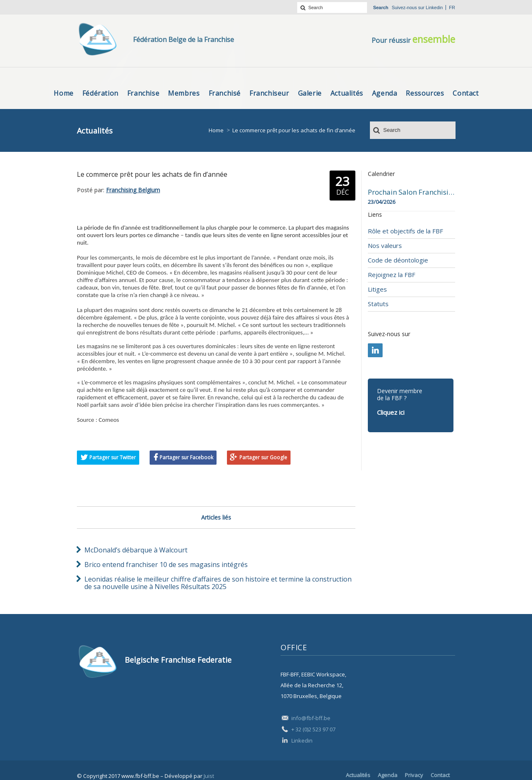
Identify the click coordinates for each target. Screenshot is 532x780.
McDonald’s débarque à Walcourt (136, 550)
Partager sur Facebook (186, 457)
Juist (209, 776)
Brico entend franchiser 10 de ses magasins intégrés (166, 565)
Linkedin (434, 7)
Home (216, 130)
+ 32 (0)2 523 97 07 (313, 729)
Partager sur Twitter (113, 457)
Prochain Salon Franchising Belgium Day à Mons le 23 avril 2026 (411, 192)
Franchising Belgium (133, 190)
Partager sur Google (263, 457)
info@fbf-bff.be (311, 718)
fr (452, 7)
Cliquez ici (391, 412)
